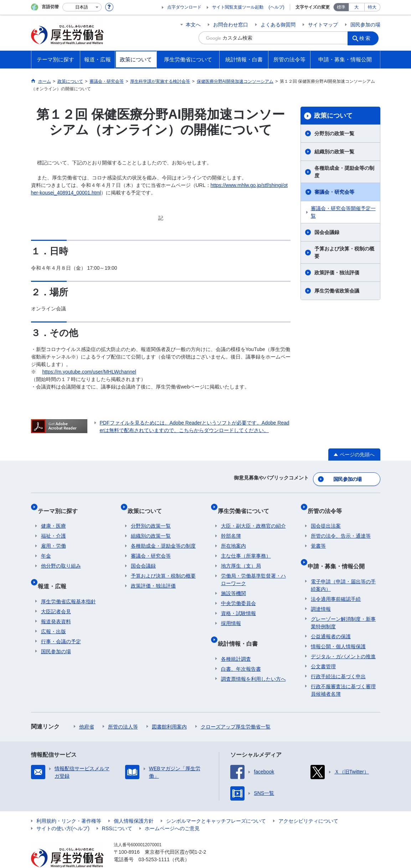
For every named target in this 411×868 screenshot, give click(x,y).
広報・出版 (53, 615)
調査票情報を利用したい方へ (253, 663)
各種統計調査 (236, 643)
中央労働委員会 (238, 594)
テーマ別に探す (61, 505)
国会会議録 (327, 232)
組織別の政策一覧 (334, 152)
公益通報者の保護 (331, 620)
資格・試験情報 (238, 604)
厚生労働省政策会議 (337, 291)
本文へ (193, 25)
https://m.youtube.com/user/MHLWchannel (89, 372)
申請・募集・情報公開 (339, 553)
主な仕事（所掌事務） (246, 547)
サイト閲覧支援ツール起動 (238, 7)
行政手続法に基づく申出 (338, 660)
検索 (368, 38)
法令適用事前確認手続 (336, 583)
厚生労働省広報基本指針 (68, 585)
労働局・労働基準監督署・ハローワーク (253, 570)
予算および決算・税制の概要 (344, 252)
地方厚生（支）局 (241, 557)
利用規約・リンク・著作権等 (69, 804)
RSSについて (117, 812)
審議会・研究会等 (334, 192)
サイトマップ (323, 25)
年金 (46, 547)
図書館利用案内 (169, 710)
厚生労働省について (247, 505)
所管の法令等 (328, 505)
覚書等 (318, 537)
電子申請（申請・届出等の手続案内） (343, 569)
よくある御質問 (278, 25)
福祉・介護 (53, 527)
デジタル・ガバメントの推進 (343, 640)
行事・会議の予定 (61, 625)
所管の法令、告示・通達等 (341, 527)
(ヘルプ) (277, 7)
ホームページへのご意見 (172, 812)
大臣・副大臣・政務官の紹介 (253, 517)
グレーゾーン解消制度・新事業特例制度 (343, 606)
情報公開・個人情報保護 (338, 630)
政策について (333, 116)
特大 (372, 7)
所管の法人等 (123, 710)
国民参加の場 (365, 25)
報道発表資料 (56, 605)
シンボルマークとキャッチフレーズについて (216, 804)
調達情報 (321, 593)
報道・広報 (55, 573)
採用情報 (231, 614)
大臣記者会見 (56, 595)
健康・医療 (53, 517)
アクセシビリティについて (308, 804)
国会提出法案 (326, 517)
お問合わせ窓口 (231, 25)
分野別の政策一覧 (334, 133)
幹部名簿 (231, 527)
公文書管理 (323, 650)
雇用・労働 (53, 537)
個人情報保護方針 (134, 804)
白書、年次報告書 (241, 653)
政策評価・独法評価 (337, 273)
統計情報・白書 (241, 631)
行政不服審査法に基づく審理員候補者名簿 (343, 674)
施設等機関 (233, 584)
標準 (341, 7)
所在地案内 (233, 537)
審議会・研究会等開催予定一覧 (343, 212)
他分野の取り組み (61, 557)
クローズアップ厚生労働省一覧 (236, 710)
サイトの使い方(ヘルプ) (63, 812)
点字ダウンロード (184, 7)
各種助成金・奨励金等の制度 (344, 172)
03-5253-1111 (154, 843)
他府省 (87, 710)
